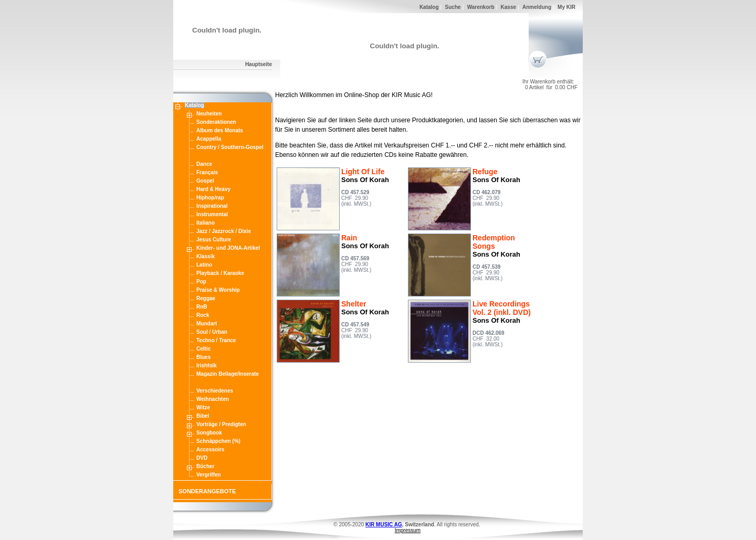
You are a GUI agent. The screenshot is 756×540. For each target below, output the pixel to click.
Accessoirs (210, 449)
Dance (204, 164)
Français (207, 172)
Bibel (203, 416)
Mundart (207, 324)
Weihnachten (213, 399)
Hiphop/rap (210, 198)
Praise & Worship (218, 290)
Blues (203, 357)
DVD (202, 458)
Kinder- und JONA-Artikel (228, 248)
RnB (202, 307)
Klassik (206, 256)
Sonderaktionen (216, 122)
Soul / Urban (212, 332)
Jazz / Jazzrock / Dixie (224, 231)
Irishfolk (207, 366)
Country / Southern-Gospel (230, 147)
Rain (349, 238)
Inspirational (212, 206)
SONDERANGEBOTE (207, 491)
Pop (201, 282)
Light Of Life (363, 172)
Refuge (485, 172)
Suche (453, 7)
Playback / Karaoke (220, 273)
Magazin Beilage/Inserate (228, 374)
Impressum (408, 530)
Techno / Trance (216, 340)
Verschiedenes (215, 391)
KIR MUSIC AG (384, 525)
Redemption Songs (494, 242)
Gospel (205, 181)
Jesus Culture (214, 240)
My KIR (566, 7)
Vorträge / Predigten (221, 424)
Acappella (209, 139)
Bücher (205, 466)
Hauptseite (259, 64)
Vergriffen (209, 475)
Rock (203, 315)
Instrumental (212, 214)
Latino (204, 265)
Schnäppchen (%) (218, 441)
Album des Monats (220, 130)
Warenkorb (481, 7)
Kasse (508, 7)
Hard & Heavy (213, 189)
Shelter (354, 304)
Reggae (206, 298)
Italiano (206, 223)
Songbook (209, 433)
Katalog (429, 7)
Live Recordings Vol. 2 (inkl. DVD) (502, 308)
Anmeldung (537, 7)
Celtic (203, 349)
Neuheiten (209, 114)
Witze (203, 407)
